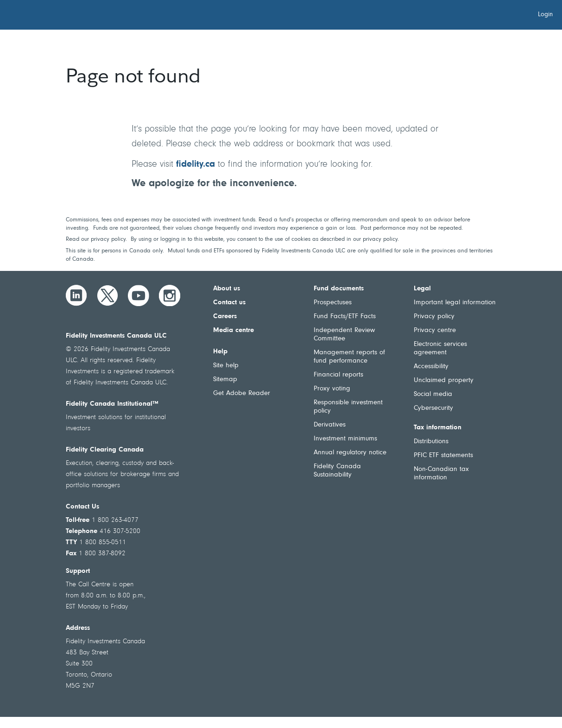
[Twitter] (107, 295)
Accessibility (431, 367)
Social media (433, 394)
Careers (225, 317)
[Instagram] (170, 295)
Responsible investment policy (348, 407)
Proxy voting (332, 389)
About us (227, 289)
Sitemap (225, 380)
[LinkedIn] (76, 295)
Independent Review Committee (344, 335)
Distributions (431, 442)
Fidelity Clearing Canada (105, 450)
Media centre (234, 330)
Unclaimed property (444, 380)
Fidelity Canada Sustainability (337, 471)
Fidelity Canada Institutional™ (112, 404)
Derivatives (330, 425)
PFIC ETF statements (443, 455)
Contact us (229, 303)
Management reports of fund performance (349, 357)
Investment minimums (345, 439)
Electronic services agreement (440, 348)
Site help (226, 366)
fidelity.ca (196, 164)
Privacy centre (435, 330)
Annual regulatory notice (350, 453)
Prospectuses (333, 303)
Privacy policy (434, 317)
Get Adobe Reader (242, 393)
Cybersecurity (433, 408)
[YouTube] (139, 295)
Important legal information (455, 303)
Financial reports (338, 375)
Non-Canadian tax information (441, 474)
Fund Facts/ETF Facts (345, 317)
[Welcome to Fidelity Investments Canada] (59, 16)
